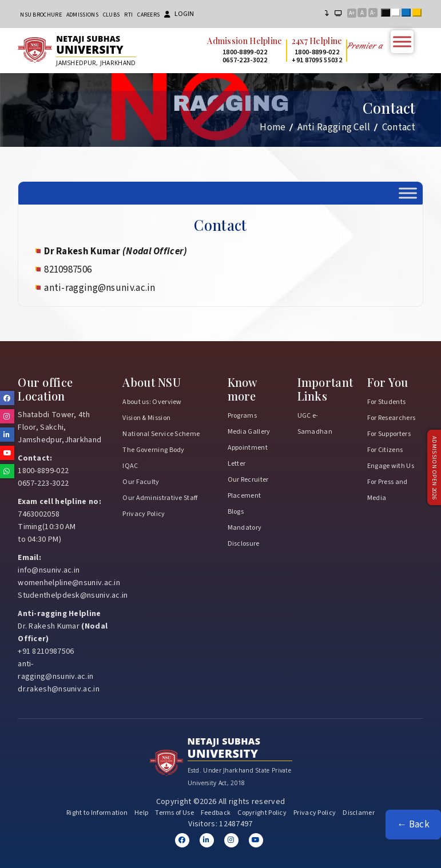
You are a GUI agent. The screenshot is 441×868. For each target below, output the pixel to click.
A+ (352, 13)
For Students (387, 402)
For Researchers (392, 418)
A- (373, 13)
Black (388, 14)
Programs (242, 416)
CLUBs (112, 15)
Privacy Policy (144, 514)
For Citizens (385, 450)
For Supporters (389, 434)
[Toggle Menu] (402, 41)
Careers (148, 15)
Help (141, 813)
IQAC (130, 466)
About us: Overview (152, 402)
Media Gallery (249, 432)
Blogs (236, 512)
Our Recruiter (248, 480)
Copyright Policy (262, 813)
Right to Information (97, 813)
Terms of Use (174, 813)
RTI (128, 15)
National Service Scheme (161, 434)
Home (273, 127)
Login (179, 14)
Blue (408, 14)
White (398, 14)
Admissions (82, 15)
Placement (245, 496)
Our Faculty (141, 482)
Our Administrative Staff (160, 498)
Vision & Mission (146, 418)
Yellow (419, 14)
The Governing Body (153, 450)
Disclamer (359, 813)
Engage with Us (391, 466)
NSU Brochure (41, 15)
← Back (413, 825)
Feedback (216, 813)
